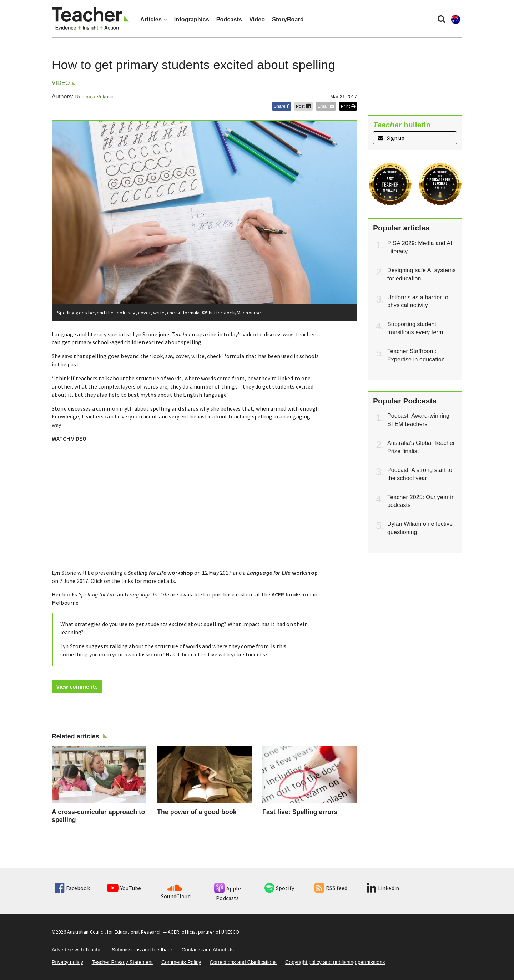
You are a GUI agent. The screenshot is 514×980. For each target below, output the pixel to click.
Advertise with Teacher (77, 950)
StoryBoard (288, 19)
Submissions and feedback (142, 950)
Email (326, 106)
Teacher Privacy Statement (122, 962)
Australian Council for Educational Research (114, 932)
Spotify (279, 888)
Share (282, 106)
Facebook (72, 888)
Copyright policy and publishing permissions (335, 962)
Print (348, 106)
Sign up (391, 138)
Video (257, 19)
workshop (160, 573)
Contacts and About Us (208, 950)
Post (303, 106)
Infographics (192, 19)
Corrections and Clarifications (243, 962)
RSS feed (331, 888)
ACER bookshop (292, 594)
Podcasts (229, 19)
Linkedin (383, 888)
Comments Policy (181, 962)
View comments (77, 686)
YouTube (124, 888)
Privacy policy (67, 962)
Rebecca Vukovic (95, 97)
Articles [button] (154, 19)
